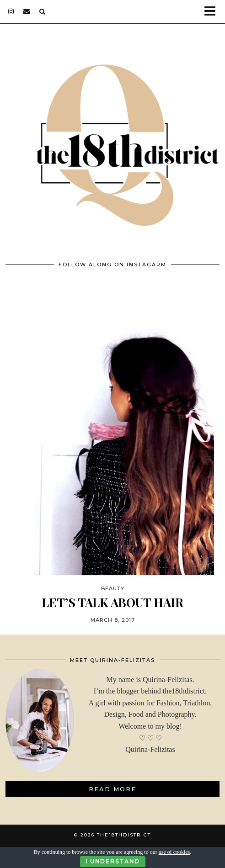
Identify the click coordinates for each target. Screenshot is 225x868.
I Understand (113, 861)
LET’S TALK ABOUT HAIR (112, 602)
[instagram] (11, 11)
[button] (213, 12)
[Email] (27, 11)
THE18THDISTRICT (124, 835)
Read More (112, 789)
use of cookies (174, 852)
